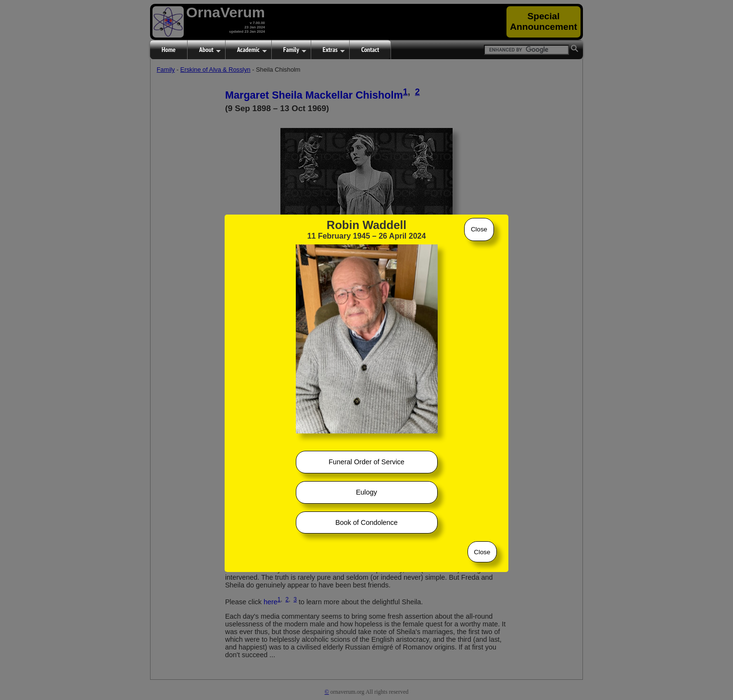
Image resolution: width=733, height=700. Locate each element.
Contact (370, 50)
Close (479, 229)
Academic (252, 50)
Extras (334, 50)
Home (169, 50)
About (210, 50)
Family (295, 50)
